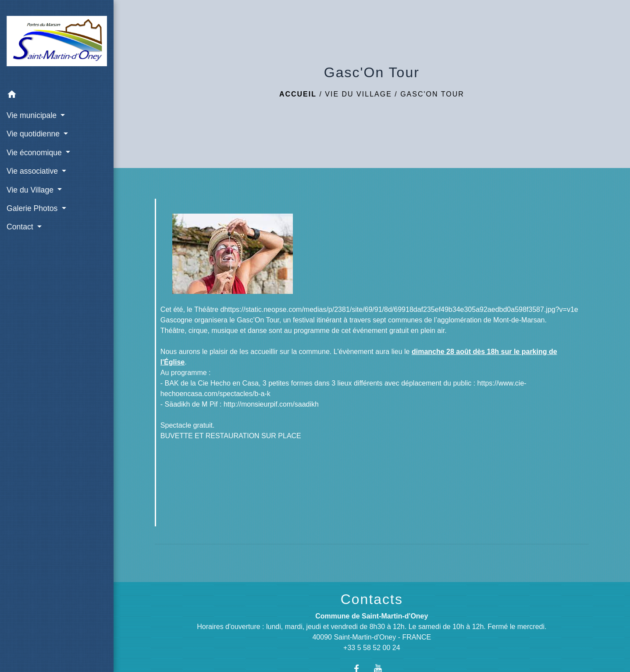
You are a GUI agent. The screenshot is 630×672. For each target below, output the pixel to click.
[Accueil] (57, 43)
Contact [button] (21, 227)
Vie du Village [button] (31, 190)
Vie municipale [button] (33, 115)
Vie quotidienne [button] (34, 134)
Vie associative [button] (33, 171)
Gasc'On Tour (432, 94)
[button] (57, 96)
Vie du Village (358, 94)
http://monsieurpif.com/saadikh (271, 404)
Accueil (298, 94)
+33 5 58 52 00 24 (372, 648)
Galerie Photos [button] (33, 208)
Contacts (372, 599)
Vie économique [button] (35, 153)
